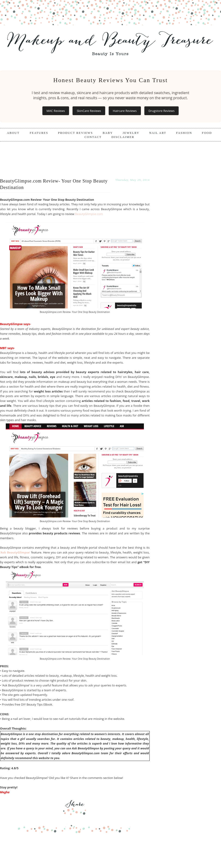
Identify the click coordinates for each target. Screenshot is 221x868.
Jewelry (131, 133)
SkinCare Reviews (89, 111)
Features (39, 133)
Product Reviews (75, 133)
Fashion (184, 133)
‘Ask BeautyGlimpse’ (15, 552)
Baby (108, 133)
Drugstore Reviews (161, 111)
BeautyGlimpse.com (89, 214)
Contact (93, 137)
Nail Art (158, 133)
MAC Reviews (56, 111)
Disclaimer (123, 137)
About (14, 133)
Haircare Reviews (125, 111)
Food (207, 133)
